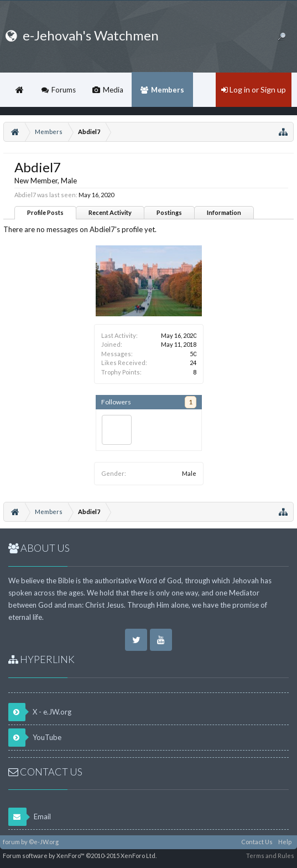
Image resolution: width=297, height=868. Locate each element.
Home (19, 90)
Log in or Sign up (254, 89)
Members (168, 90)
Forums (64, 90)
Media (113, 90)
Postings (169, 212)
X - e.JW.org (40, 712)
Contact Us (257, 842)
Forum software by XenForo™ (80, 856)
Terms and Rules (270, 856)
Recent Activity (110, 212)
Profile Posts (45, 212)
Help (285, 842)
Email (30, 817)
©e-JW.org (44, 842)
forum (11, 842)
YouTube (35, 738)
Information (224, 212)
